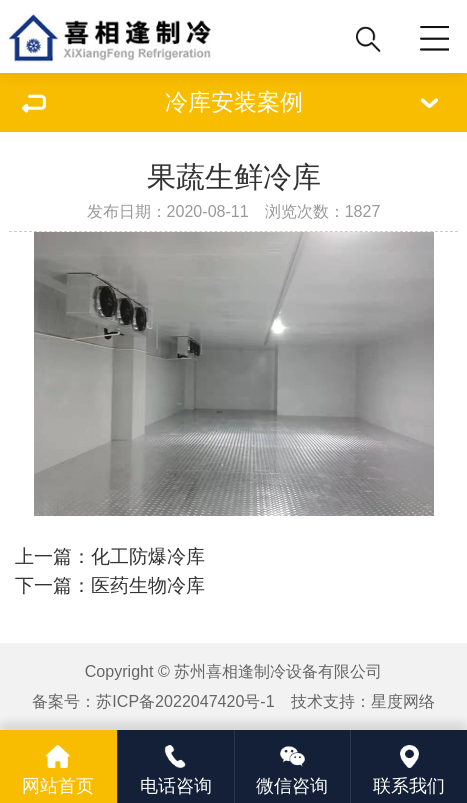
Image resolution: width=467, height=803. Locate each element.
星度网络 (403, 701)
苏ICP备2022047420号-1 (185, 701)
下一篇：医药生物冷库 (110, 585)
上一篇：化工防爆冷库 (110, 556)
